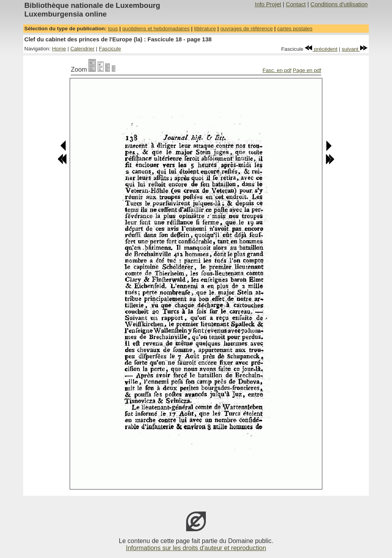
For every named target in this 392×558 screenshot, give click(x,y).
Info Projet (268, 4)
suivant (355, 49)
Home (59, 49)
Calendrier (83, 49)
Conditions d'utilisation (339, 4)
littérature (205, 29)
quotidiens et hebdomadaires (156, 29)
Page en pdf (307, 70)
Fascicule (110, 49)
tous (113, 29)
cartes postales (295, 29)
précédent (321, 49)
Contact (296, 4)
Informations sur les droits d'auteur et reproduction (196, 548)
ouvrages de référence (247, 29)
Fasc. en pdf (277, 70)
